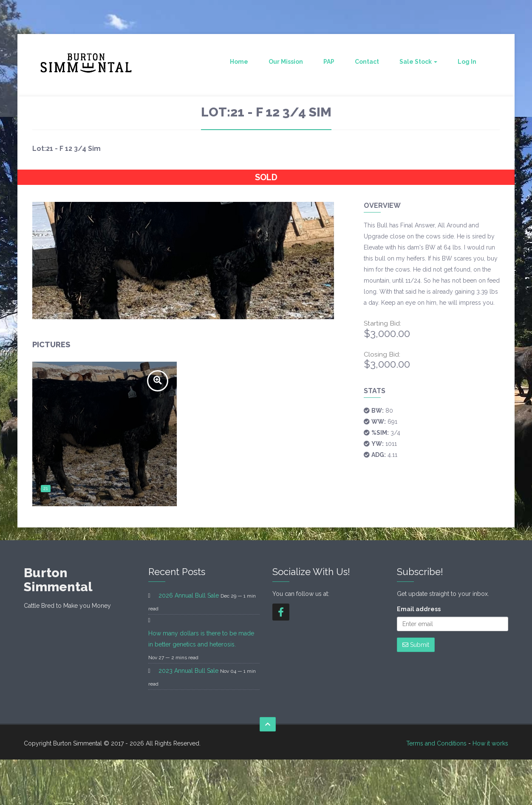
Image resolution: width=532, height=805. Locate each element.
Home (239, 62)
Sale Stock (418, 62)
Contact (367, 62)
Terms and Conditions (436, 743)
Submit (416, 645)
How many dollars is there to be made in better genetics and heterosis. (201, 639)
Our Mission (286, 62)
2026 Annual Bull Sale (189, 595)
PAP (329, 62)
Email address (419, 609)
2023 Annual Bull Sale (188, 671)
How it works (490, 743)
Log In (467, 62)
